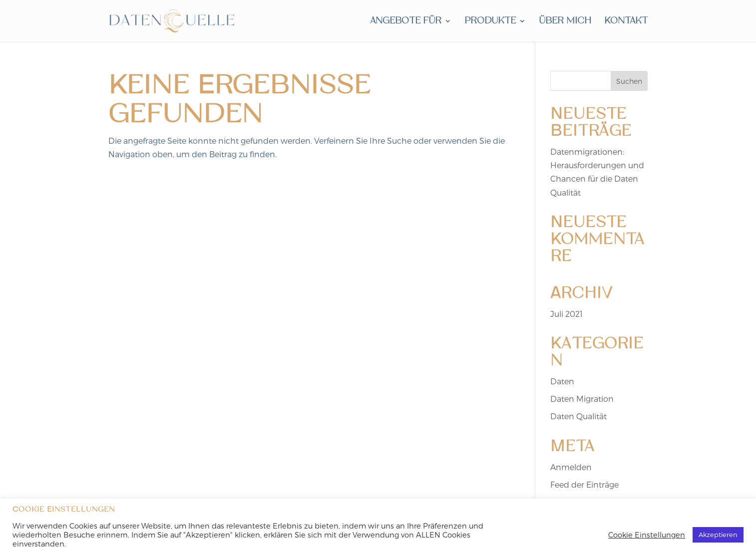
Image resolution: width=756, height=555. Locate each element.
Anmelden (571, 467)
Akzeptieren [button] (718, 535)
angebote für (406, 22)
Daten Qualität (578, 416)
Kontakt (626, 22)
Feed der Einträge (584, 484)
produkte (490, 22)
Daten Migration (582, 399)
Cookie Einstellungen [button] (647, 535)
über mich (565, 22)
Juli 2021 (567, 314)
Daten (562, 381)
